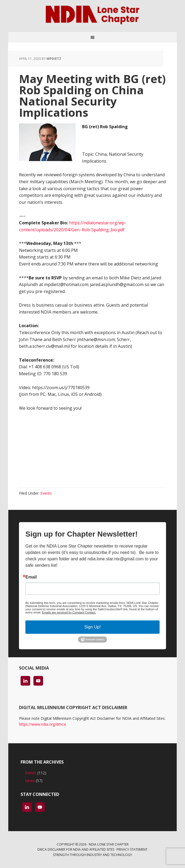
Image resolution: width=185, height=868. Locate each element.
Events (46, 493)
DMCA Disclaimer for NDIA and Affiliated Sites (76, 849)
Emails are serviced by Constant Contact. (69, 612)
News (30, 781)
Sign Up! (92, 627)
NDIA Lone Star (92, 16)
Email (31, 577)
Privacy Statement (132, 849)
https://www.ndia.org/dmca (42, 724)
